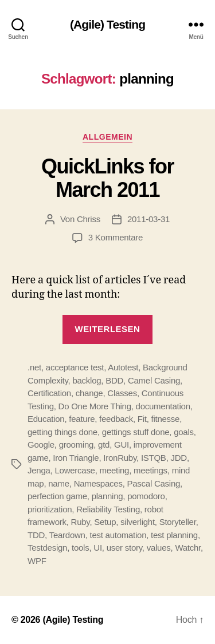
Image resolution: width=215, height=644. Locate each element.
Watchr (188, 548)
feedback (116, 419)
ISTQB (154, 458)
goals (184, 432)
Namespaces (98, 483)
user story (124, 548)
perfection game (57, 496)
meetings (150, 470)
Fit (142, 419)
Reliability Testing (108, 509)
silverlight (138, 522)
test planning (174, 535)
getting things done (62, 432)
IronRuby (120, 458)
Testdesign (47, 548)
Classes (122, 393)
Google (41, 445)
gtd (104, 445)
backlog (87, 380)
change (89, 393)
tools (80, 548)
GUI (122, 445)
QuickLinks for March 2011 (107, 178)
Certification (49, 393)
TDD (36, 535)
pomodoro (146, 496)
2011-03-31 (148, 219)
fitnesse (166, 419)
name (59, 483)
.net (34, 367)
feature (82, 419)
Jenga (39, 470)
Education (46, 419)
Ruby (81, 522)
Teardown (67, 535)
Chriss (89, 219)
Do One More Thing (95, 406)
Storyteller (178, 522)
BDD (114, 380)
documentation (163, 406)
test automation (118, 535)
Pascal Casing (153, 483)
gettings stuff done (136, 432)
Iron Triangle (76, 458)
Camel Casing (154, 380)
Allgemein (107, 137)
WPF (37, 561)
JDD (178, 458)
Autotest (123, 367)
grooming (77, 445)
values (159, 548)
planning (107, 496)
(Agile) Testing (107, 24)
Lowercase (75, 470)
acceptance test (75, 367)
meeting (115, 470)
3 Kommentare (116, 237)
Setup (105, 522)
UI (98, 548)
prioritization (50, 509)
